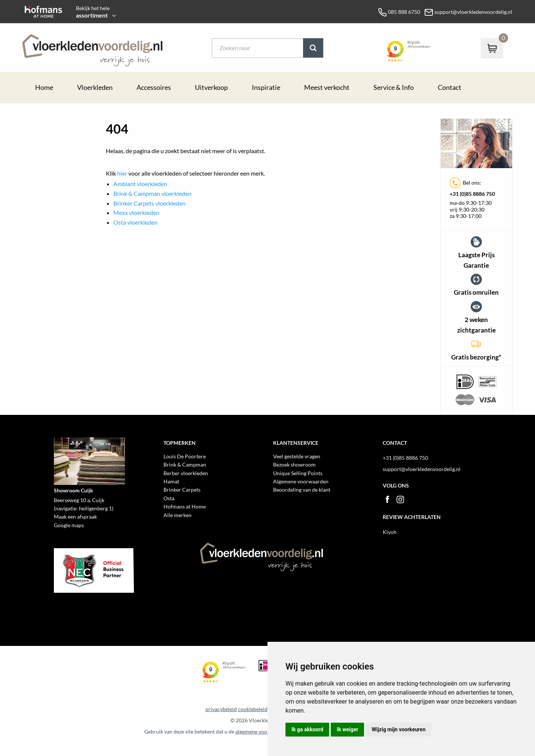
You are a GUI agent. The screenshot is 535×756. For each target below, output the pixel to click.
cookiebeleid (253, 709)
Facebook (387, 500)
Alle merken (178, 515)
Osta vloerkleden (135, 222)
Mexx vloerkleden (136, 212)
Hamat (171, 481)
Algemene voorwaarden (301, 481)
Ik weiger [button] (347, 729)
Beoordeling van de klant (302, 490)
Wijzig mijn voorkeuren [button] (398, 729)
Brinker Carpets (182, 490)
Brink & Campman (185, 464)
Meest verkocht (327, 87)
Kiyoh (390, 532)
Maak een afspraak (75, 517)
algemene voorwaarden (262, 732)
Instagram (400, 500)
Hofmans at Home (185, 506)
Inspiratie (266, 87)
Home (44, 87)
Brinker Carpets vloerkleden (149, 203)
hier (122, 173)
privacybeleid (221, 709)
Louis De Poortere (185, 456)
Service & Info (394, 87)
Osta (169, 498)
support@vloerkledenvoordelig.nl (422, 469)
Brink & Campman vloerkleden (152, 193)
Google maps (69, 525)
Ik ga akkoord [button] (307, 729)
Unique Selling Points (298, 473)
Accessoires (154, 87)
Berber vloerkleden (186, 473)
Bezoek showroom (294, 464)
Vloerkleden (95, 87)
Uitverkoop (211, 87)
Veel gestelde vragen (297, 456)
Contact (450, 87)
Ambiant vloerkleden (140, 184)
